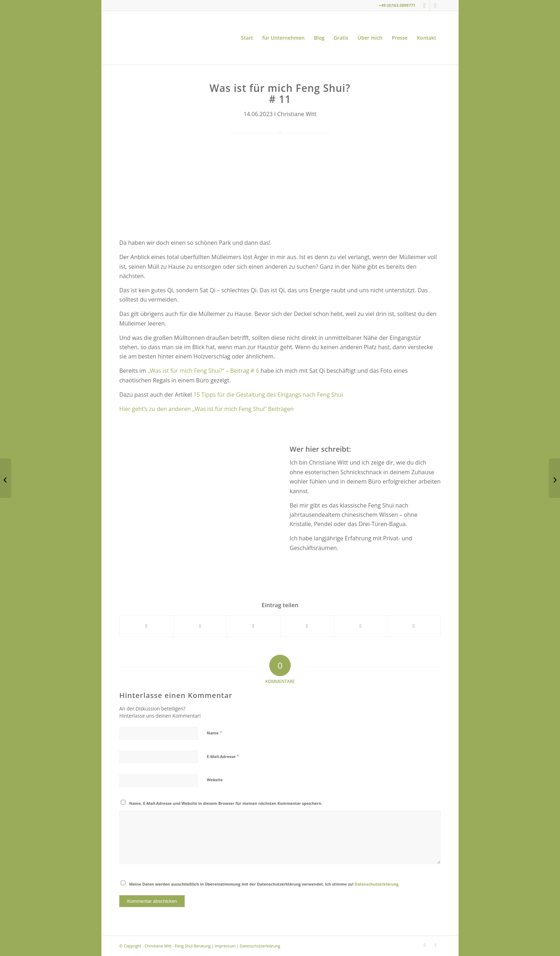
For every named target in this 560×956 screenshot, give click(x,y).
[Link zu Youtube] (435, 5)
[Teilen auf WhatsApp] (253, 626)
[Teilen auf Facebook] (146, 626)
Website (215, 780)
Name (214, 733)
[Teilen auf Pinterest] (307, 626)
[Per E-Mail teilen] (414, 626)
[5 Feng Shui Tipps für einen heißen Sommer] (554, 478)
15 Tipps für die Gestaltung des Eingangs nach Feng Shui (268, 395)
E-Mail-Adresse (223, 756)
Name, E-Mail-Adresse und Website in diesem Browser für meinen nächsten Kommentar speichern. (226, 803)
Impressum (225, 946)
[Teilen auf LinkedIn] (361, 626)
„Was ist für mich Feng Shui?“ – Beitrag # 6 (203, 371)
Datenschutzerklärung (377, 884)
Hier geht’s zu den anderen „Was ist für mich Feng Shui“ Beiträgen (206, 409)
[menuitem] (247, 38)
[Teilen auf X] (200, 626)
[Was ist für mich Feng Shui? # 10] (6, 478)
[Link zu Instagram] (424, 5)
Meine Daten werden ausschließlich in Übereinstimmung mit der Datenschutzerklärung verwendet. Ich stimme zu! (264, 884)
